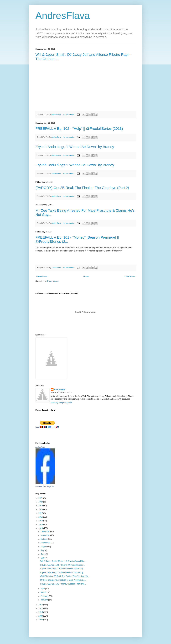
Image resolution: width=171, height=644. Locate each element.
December (45, 531)
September (46, 543)
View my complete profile (62, 403)
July (43, 550)
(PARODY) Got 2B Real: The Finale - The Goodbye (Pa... (65, 576)
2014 (41, 524)
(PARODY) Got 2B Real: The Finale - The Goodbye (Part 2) (82, 188)
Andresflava (60, 389)
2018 (41, 509)
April (43, 589)
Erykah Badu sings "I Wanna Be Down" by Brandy (75, 147)
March (44, 592)
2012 (41, 605)
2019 (41, 506)
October (44, 539)
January (44, 600)
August (44, 547)
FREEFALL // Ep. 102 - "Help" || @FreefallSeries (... (62, 565)
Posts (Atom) (53, 281)
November (45, 535)
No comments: (69, 114)
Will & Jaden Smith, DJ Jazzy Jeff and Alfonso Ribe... (63, 561)
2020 (41, 502)
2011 (41, 608)
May (43, 558)
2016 (41, 517)
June (43, 554)
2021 (41, 498)
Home (86, 276)
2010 (41, 612)
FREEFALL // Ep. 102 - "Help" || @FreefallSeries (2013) (79, 129)
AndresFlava (63, 16)
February (45, 596)
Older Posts (130, 276)
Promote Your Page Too (45, 487)
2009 (41, 616)
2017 (41, 513)
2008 (41, 620)
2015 (41, 521)
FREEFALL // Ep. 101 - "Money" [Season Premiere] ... (63, 584)
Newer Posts (42, 276)
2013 (41, 528)
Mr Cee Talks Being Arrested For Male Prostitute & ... (63, 580)
